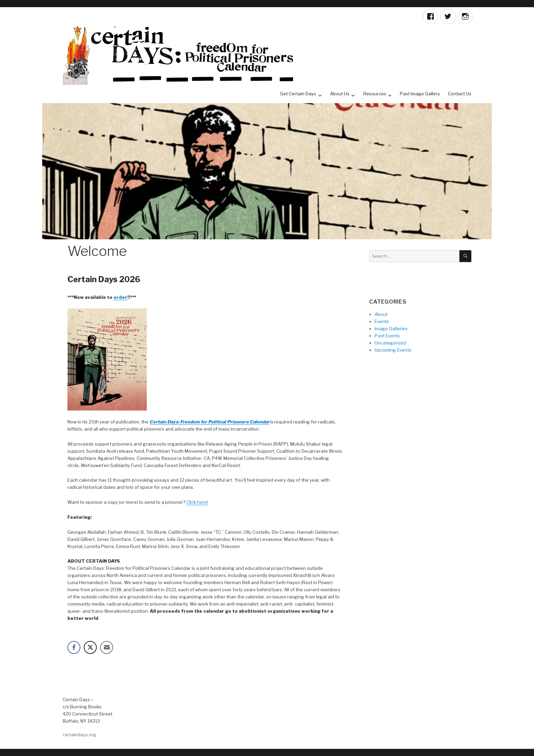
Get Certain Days (298, 94)
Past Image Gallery (420, 94)
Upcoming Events (393, 350)
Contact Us (460, 94)
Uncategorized (390, 343)
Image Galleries (391, 328)
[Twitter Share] (90, 647)
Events (382, 321)
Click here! (197, 502)
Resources (375, 94)
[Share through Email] (107, 647)
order (120, 297)
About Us (340, 94)
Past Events (387, 336)
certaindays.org (80, 735)
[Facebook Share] (74, 647)
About (381, 314)
